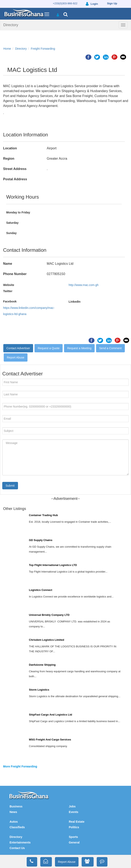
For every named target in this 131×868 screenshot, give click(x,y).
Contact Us (17, 848)
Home (7, 49)
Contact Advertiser (18, 348)
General (74, 842)
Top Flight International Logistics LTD (53, 565)
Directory (11, 25)
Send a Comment (110, 348)
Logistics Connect (41, 590)
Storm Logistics (39, 690)
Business (16, 806)
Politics (74, 827)
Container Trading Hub (43, 515)
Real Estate (77, 822)
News (13, 812)
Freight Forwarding (43, 49)
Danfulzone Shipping (42, 665)
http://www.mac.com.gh (84, 285)
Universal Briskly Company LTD (49, 615)
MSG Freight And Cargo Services (50, 740)
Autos (14, 822)
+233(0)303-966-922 (65, 3)
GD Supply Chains (41, 540)
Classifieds (17, 827)
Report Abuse (16, 357)
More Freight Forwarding (20, 766)
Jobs (72, 806)
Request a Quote (49, 348)
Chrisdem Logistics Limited (46, 640)
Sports (73, 837)
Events (74, 812)
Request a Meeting (79, 348)
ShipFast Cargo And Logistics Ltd (51, 715)
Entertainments (20, 842)
